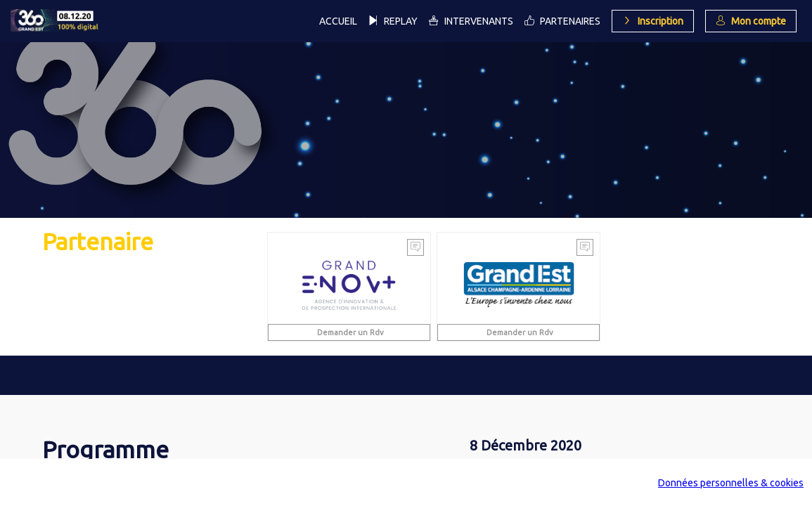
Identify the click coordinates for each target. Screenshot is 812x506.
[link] (338, 21)
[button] (653, 21)
